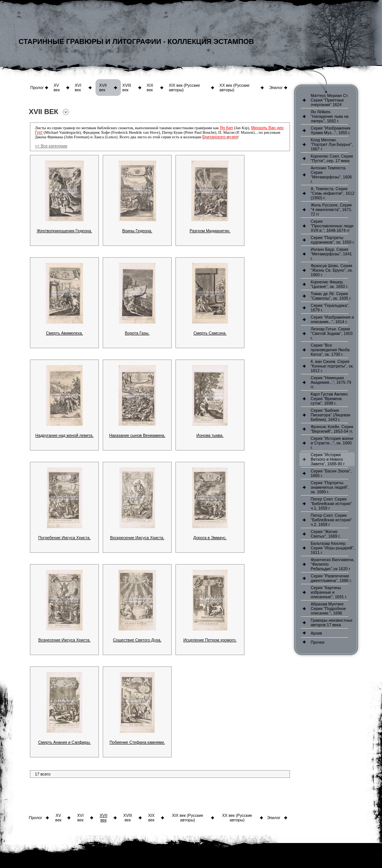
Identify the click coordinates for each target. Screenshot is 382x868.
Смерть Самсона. (210, 333)
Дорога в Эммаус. (210, 538)
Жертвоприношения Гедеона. (64, 231)
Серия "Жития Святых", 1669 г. (326, 534)
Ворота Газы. (137, 333)
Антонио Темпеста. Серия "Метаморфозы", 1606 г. (331, 175)
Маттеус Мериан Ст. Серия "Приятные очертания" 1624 (330, 100)
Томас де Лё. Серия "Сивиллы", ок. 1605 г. (331, 296)
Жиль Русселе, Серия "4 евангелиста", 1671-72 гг (332, 210)
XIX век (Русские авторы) (188, 818)
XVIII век (127, 88)
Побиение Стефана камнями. (137, 742)
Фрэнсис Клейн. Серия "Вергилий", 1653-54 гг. (332, 429)
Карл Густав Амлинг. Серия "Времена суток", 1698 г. (330, 399)
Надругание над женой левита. (64, 435)
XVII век (103, 88)
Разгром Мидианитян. (210, 231)
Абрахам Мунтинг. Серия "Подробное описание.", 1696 (328, 608)
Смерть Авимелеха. (64, 333)
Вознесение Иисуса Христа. (64, 640)
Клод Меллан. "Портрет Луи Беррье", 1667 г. (332, 144)
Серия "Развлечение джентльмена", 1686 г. (331, 578)
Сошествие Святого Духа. (137, 640)
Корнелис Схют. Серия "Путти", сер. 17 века (332, 158)
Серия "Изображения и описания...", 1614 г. (332, 319)
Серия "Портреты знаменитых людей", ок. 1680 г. (330, 487)
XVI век (78, 88)
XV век (56, 88)
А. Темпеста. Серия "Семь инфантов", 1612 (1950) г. (333, 193)
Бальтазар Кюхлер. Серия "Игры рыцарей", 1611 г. (333, 548)
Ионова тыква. (210, 435)
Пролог (37, 88)
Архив (316, 633)
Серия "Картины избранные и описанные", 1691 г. (329, 592)
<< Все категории (51, 146)
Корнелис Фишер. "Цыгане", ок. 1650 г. (330, 284)
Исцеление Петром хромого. (210, 640)
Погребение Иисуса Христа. (64, 538)
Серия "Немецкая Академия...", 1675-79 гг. (331, 382)
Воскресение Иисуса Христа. (137, 538)
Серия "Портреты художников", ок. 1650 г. (333, 240)
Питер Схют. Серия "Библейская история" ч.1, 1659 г (331, 504)
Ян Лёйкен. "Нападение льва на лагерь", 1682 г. (330, 116)
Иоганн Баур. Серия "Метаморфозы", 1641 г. (331, 254)
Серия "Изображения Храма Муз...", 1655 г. (331, 130)
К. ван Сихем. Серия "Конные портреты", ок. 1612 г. (332, 366)
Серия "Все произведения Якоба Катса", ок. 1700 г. (330, 350)
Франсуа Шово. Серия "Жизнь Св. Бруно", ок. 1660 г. (332, 270)
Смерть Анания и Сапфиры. (64, 742)
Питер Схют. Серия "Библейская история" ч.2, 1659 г (331, 520)
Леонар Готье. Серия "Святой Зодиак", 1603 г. (332, 333)
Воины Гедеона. (137, 231)
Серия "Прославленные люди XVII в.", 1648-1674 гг (332, 226)
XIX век (150, 88)
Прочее (318, 642)
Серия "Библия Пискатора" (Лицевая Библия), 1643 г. (330, 415)
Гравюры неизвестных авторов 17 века (332, 622)
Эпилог (276, 88)
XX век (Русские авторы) (237, 818)
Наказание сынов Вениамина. (137, 435)
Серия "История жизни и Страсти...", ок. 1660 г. (332, 443)
